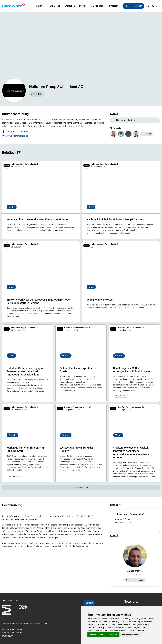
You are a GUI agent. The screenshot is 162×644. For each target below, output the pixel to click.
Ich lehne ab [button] (112, 635)
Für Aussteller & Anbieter (91, 6)
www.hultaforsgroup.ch (15, 136)
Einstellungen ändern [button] (131, 635)
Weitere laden (81, 487)
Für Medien (113, 6)
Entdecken (70, 6)
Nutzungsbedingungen (13, 629)
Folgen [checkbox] (37, 94)
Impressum (8, 636)
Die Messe (55, 6)
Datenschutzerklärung (12, 633)
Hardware (41, 6)
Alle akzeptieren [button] (96, 635)
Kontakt (89, 603)
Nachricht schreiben (124, 120)
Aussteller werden (133, 6)
